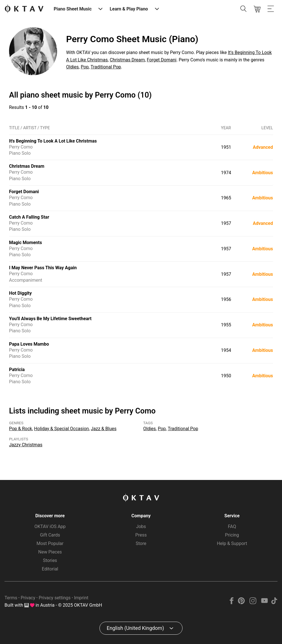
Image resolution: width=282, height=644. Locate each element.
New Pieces (50, 552)
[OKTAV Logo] (24, 9)
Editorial (50, 569)
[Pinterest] (241, 603)
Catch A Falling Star (29, 217)
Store (141, 543)
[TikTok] (274, 603)
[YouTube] (264, 603)
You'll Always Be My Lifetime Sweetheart (50, 319)
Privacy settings (55, 598)
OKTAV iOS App (50, 526)
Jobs (141, 526)
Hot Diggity (20, 293)
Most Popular (50, 543)
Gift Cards (50, 535)
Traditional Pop (106, 67)
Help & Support (232, 543)
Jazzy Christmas (26, 445)
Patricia (17, 370)
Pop (85, 67)
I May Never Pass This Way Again (43, 268)
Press (141, 535)
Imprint (81, 598)
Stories (50, 560)
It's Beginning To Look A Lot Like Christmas (53, 141)
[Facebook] (232, 603)
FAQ (232, 526)
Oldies (72, 67)
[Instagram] (253, 603)
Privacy (28, 598)
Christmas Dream (127, 60)
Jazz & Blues (104, 429)
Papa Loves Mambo (29, 344)
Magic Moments (25, 243)
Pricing (232, 535)
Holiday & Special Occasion (62, 429)
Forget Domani (162, 60)
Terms (11, 598)
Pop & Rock (20, 429)
